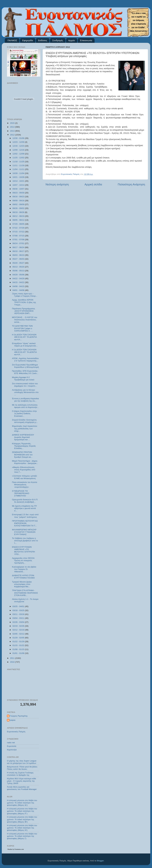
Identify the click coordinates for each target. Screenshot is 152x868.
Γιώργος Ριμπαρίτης (19, 716)
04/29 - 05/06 (19, 275)
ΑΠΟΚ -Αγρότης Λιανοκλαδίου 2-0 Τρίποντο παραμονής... (25, 360)
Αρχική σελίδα (93, 184)
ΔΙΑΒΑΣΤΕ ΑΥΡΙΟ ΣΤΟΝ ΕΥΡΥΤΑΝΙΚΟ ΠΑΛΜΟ (23, 577)
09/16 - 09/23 (19, 197)
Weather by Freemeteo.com (16, 849)
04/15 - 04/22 (19, 282)
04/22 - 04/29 (19, 278)
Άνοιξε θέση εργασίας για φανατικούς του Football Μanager (22, 788)
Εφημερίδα (28, 40)
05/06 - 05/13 (19, 271)
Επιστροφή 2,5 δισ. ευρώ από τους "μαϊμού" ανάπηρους (25, 516)
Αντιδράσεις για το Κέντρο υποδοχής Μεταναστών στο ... (25, 392)
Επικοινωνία (86, 40)
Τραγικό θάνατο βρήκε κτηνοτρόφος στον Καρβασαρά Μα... (22, 584)
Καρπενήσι (12, 750)
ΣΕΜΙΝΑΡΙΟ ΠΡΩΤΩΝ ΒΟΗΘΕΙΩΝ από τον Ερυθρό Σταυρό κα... (22, 455)
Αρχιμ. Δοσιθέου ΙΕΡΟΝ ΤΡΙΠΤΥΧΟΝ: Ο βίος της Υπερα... (24, 302)
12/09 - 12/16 (19, 150)
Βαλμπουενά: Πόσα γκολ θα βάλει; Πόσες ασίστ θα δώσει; (22, 768)
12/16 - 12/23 (19, 146)
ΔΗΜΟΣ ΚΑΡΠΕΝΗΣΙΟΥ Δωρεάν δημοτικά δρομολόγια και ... (23, 437)
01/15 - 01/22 (19, 645)
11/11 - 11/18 (19, 165)
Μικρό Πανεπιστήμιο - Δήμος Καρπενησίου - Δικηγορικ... (25, 462)
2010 (13, 662)
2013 (13, 131)
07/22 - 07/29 (19, 228)
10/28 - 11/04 (19, 173)
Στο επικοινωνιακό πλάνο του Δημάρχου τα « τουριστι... (25, 385)
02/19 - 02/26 (19, 626)
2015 (13, 123)
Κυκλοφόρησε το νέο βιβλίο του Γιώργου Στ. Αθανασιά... (24, 569)
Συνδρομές (58, 40)
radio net (11, 743)
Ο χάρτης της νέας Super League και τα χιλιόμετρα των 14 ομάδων (22, 762)
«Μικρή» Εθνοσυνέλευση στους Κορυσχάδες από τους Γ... (24, 470)
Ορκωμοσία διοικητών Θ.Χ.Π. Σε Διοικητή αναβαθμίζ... (25, 501)
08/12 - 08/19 (19, 216)
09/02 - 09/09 (19, 204)
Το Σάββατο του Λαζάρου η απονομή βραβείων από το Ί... (25, 541)
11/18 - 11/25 (19, 162)
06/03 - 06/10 (19, 255)
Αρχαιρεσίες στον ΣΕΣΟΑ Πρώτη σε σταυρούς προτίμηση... (23, 560)
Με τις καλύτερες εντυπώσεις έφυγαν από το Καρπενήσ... (25, 406)
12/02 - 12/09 (19, 154)
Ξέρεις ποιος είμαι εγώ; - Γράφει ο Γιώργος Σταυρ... (25, 295)
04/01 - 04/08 (19, 290)
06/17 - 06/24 (19, 247)
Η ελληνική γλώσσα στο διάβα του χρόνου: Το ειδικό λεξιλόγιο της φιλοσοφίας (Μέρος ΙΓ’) (22, 811)
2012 (13, 135)
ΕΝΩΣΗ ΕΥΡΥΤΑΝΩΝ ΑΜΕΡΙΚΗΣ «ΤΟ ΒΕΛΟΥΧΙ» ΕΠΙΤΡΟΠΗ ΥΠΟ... (24, 551)
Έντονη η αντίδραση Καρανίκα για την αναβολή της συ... (25, 400)
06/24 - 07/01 (19, 243)
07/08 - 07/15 (19, 236)
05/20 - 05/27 (19, 263)
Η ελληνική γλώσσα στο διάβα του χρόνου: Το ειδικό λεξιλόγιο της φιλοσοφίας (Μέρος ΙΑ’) (22, 828)
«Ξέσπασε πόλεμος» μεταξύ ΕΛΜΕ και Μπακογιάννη (24, 477)
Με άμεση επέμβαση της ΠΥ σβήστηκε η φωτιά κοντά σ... (24, 508)
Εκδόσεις (43, 40)
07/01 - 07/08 (19, 240)
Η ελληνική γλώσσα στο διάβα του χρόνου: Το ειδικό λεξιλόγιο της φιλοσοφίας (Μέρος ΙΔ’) (22, 803)
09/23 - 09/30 (19, 193)
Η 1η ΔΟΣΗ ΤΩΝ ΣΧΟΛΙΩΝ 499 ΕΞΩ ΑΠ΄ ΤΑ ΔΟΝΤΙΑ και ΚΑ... (24, 352)
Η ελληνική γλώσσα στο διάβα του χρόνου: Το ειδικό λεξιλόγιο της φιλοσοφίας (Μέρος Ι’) (22, 836)
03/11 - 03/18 (19, 614)
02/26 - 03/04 (19, 622)
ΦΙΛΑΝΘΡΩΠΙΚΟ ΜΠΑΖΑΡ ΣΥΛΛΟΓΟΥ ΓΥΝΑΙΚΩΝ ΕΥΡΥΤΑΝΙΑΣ (24, 532)
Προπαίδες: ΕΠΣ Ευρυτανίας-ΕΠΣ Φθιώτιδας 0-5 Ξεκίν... (25, 372)
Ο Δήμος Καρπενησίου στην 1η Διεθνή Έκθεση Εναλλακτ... (24, 413)
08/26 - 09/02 (19, 208)
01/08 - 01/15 (19, 649)
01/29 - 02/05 (19, 638)
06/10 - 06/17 (19, 251)
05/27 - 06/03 (19, 259)
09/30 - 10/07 (19, 189)
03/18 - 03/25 (19, 610)
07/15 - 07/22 (19, 232)
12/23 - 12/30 (19, 142)
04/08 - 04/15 (19, 286)
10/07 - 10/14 (19, 185)
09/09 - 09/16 (19, 201)
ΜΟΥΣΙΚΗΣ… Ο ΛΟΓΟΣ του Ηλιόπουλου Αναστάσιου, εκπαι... (25, 320)
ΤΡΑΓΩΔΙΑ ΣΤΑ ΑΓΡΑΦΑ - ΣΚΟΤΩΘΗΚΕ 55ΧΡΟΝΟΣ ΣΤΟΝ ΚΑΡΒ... (25, 593)
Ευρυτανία (12, 746)
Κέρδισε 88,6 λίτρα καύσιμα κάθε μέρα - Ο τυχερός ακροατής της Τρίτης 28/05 (22, 781)
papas (13, 720)
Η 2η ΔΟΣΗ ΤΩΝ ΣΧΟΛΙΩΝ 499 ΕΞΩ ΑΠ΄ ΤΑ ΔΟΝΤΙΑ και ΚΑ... (24, 337)
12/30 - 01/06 (19, 138)
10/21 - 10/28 (19, 177)
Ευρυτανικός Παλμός (16, 732)
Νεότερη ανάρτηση (57, 184)
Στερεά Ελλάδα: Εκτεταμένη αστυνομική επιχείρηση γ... (25, 421)
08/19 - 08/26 (19, 212)
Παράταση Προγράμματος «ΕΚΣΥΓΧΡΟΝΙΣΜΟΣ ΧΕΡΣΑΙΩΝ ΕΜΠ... (24, 311)
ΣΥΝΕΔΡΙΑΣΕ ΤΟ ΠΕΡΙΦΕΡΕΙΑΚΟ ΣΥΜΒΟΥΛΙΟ (21, 493)
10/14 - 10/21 (19, 181)
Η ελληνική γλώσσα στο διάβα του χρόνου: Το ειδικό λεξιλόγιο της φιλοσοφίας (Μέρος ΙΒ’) (22, 819)
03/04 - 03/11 (19, 618)
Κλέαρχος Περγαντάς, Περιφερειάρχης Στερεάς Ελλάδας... (24, 446)
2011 (13, 658)
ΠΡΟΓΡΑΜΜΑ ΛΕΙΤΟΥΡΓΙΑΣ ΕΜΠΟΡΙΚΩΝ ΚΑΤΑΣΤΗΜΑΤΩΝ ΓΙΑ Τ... (25, 523)
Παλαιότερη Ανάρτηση (131, 184)
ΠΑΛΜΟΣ (12, 40)
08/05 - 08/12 (19, 220)
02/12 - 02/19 (19, 630)
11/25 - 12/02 (19, 158)
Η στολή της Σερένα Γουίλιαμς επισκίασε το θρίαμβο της (20, 774)
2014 (13, 127)
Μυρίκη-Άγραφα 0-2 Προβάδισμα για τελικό (23, 379)
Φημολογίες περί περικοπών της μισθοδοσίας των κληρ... (25, 428)
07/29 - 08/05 (19, 224)
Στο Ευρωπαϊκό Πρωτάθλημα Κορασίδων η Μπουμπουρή (25, 366)
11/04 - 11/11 (19, 169)
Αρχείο (72, 40)
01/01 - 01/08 (19, 653)
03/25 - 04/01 (19, 606)
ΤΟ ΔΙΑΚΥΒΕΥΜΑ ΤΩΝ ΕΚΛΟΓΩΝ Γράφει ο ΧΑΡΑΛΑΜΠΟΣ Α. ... (22, 328)
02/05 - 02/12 (19, 634)
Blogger (100, 861)
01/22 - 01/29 (19, 642)
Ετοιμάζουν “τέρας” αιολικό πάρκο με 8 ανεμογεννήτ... (25, 345)
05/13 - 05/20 (19, 267)
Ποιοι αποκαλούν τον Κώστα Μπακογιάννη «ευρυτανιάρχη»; (25, 485)
